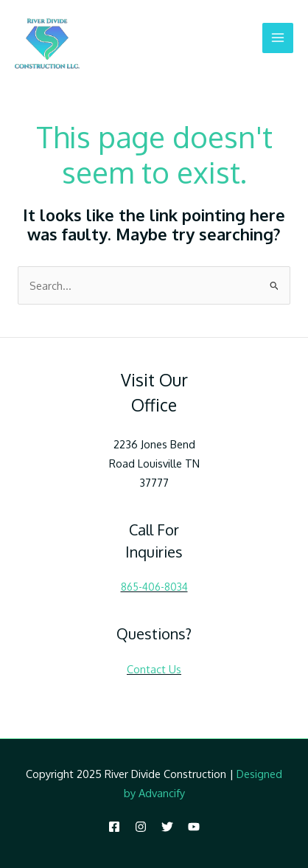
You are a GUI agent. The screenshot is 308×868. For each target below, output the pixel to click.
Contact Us (154, 669)
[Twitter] (167, 827)
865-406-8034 (154, 587)
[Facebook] (114, 827)
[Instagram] (141, 827)
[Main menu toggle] (278, 38)
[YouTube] (194, 827)
